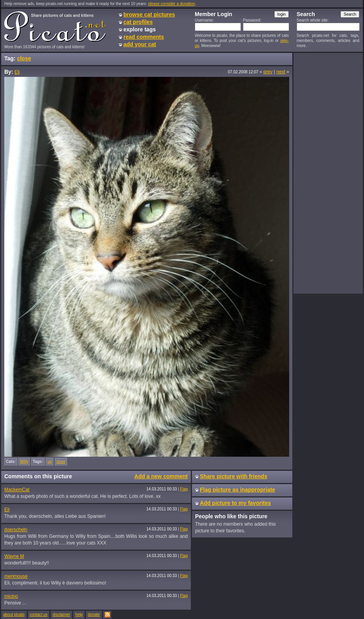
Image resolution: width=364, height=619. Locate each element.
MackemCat (17, 490)
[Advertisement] (328, 173)
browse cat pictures (149, 15)
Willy (24, 462)
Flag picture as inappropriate (237, 490)
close (24, 58)
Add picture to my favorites (235, 503)
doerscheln (16, 530)
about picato (14, 614)
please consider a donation (172, 4)
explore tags (139, 29)
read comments (144, 37)
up (50, 462)
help (79, 614)
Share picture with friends (234, 476)
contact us (39, 614)
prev (268, 72)
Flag (184, 489)
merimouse (16, 576)
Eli (17, 72)
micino (11, 596)
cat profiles (138, 22)
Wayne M (14, 556)
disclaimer (61, 614)
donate (94, 614)
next (281, 72)
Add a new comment (161, 476)
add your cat (140, 44)
